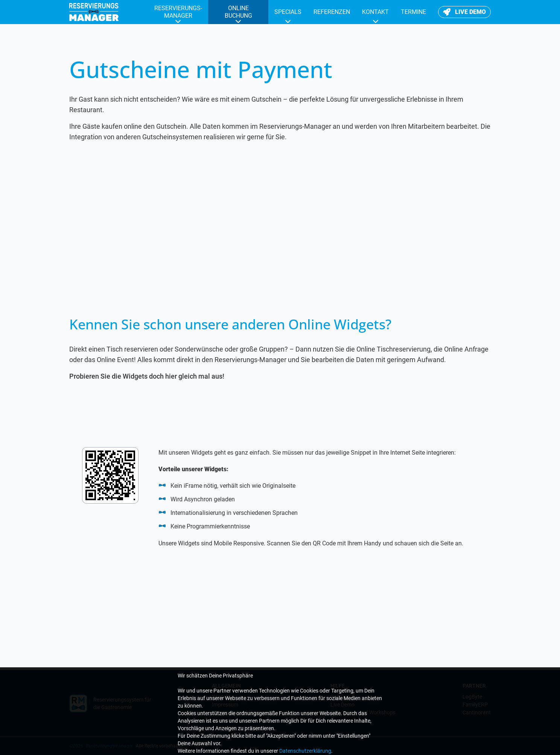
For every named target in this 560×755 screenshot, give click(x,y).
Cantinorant (477, 712)
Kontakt (221, 697)
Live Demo (342, 705)
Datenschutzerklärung (238, 712)
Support (340, 697)
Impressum (225, 705)
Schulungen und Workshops (363, 712)
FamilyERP (475, 705)
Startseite (223, 720)
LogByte (472, 697)
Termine (340, 720)
